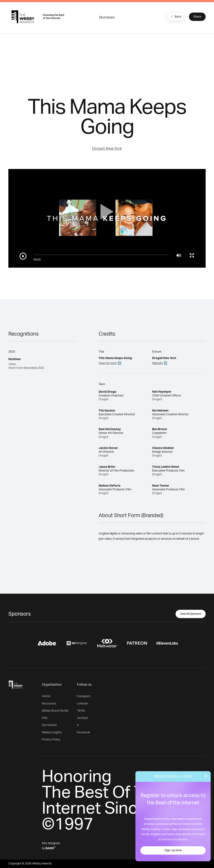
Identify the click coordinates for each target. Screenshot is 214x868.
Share (197, 17)
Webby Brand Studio (55, 711)
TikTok (81, 711)
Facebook (83, 732)
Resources (49, 704)
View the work (108, 363)
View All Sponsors (191, 614)
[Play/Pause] (23, 256)
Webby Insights (52, 732)
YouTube (82, 718)
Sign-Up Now (173, 850)
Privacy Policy (51, 740)
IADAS (46, 696)
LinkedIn (83, 704)
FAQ (45, 718)
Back (176, 17)
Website (157, 363)
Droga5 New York (107, 149)
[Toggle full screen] (192, 255)
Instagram (84, 696)
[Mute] (179, 255)
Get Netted (49, 725)
